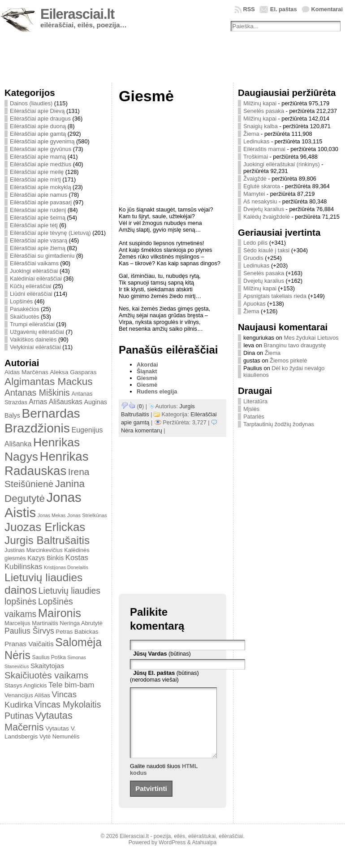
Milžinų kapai (260, 103)
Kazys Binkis (45, 558)
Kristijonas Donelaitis (66, 567)
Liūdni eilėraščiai (31, 294)
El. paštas (284, 9)
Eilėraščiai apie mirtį (35, 179)
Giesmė (147, 378)
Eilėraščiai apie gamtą (38, 134)
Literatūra (255, 401)
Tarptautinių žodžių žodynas (279, 424)
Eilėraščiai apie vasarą (39, 240)
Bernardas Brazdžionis (42, 421)
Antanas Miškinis (37, 393)
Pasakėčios (24, 309)
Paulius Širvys (29, 631)
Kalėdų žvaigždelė (267, 217)
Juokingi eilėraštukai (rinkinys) (282, 164)
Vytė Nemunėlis (59, 736)
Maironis (60, 613)
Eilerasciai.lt (77, 14)
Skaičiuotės (24, 317)
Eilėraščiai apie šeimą (38, 218)
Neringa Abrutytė (81, 623)
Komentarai (327, 9)
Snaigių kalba (261, 126)
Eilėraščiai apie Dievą (37, 111)
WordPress (172, 856)
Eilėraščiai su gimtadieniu (42, 256)
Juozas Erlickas (45, 527)
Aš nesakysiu (260, 201)
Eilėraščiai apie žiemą (38, 248)
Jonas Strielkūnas (87, 515)
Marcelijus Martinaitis (31, 623)
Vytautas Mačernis (39, 721)
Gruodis (253, 258)
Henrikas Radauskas (47, 464)
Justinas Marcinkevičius (34, 550)
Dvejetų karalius (264, 209)
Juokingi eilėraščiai (34, 271)
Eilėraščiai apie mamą (38, 157)
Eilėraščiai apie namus (39, 195)
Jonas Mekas (52, 515)
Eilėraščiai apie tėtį (34, 225)
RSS (249, 9)
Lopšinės (21, 301)
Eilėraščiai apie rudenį (38, 210)
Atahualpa (204, 856)
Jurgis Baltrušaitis (47, 540)
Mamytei (254, 194)
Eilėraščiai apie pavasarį (41, 202)
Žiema (251, 134)
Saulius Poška (49, 657)
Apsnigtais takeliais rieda (275, 296)
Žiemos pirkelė (288, 361)
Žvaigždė (255, 179)
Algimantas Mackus (49, 381)
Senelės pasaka (264, 111)
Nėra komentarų (142, 430)
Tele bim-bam (71, 685)
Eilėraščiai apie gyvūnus (41, 149)
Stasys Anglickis (26, 685)
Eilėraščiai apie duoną (38, 126)
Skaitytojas (47, 666)
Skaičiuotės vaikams (46, 675)
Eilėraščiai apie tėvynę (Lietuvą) (50, 233)
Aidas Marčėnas (26, 372)
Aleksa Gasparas (73, 372)
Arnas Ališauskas (56, 402)
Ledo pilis (255, 243)
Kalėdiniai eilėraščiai (36, 279)
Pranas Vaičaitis (29, 644)
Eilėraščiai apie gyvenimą (42, 141)
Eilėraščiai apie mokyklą (41, 187)
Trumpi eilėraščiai (32, 324)
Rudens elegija (157, 391)
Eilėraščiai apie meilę (37, 172)
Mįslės (251, 409)
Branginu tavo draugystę (295, 345)
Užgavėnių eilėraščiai (37, 332)
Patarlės (254, 417)
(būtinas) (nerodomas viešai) (164, 676)
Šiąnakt (147, 371)
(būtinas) (162, 654)
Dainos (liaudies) (31, 103)
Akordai (147, 365)
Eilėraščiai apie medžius (41, 164)
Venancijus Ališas (27, 695)
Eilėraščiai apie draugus (40, 119)
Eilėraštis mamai (264, 149)
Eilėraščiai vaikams (34, 263)
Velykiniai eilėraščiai (35, 347)
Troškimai (256, 157)
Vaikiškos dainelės (33, 339)
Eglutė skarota (262, 186)
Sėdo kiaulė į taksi (266, 250)
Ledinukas (256, 141)
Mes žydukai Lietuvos (311, 338)
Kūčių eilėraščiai (30, 286)
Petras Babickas (77, 632)
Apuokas (254, 304)
